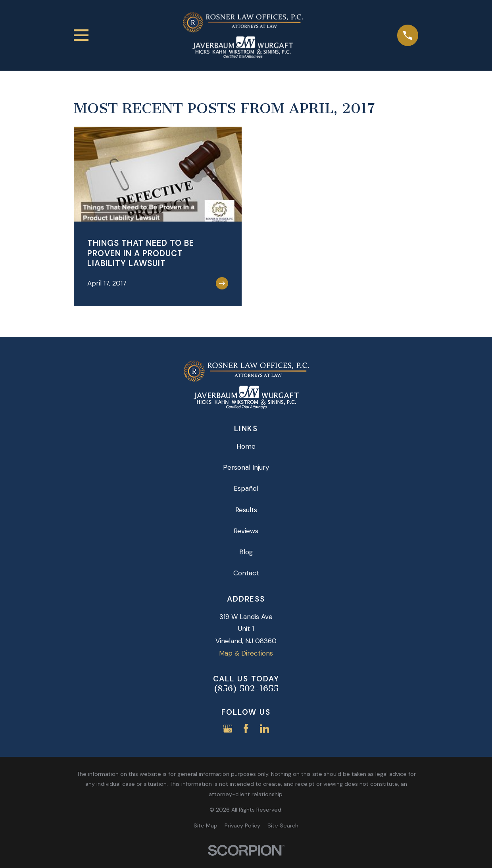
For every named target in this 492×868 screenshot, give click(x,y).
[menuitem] (206, 826)
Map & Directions (246, 653)
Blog (246, 552)
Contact (246, 573)
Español (246, 488)
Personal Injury (246, 467)
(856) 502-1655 (246, 689)
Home (246, 446)
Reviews (246, 531)
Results (246, 510)
